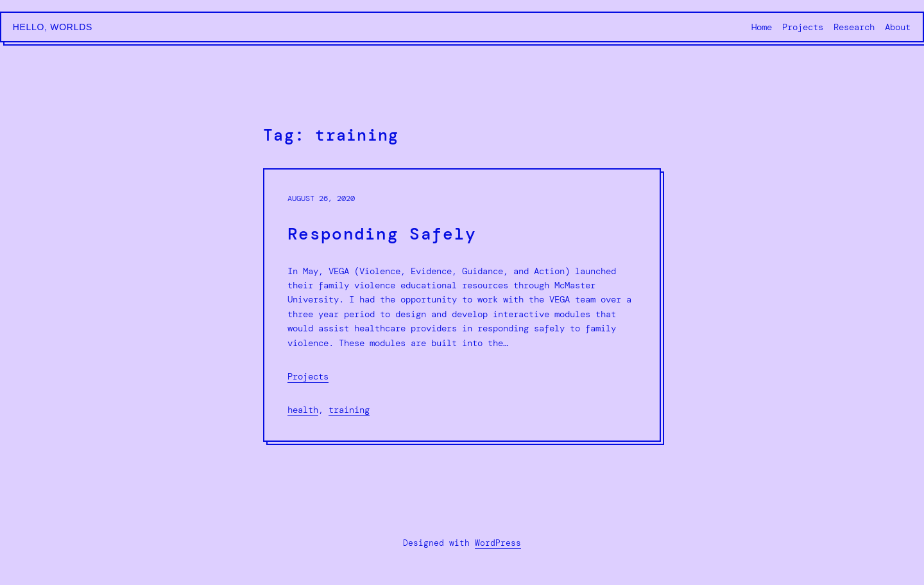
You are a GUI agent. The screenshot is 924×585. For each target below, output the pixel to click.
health (303, 410)
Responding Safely (382, 234)
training (349, 410)
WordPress (498, 543)
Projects (308, 376)
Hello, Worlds (53, 27)
